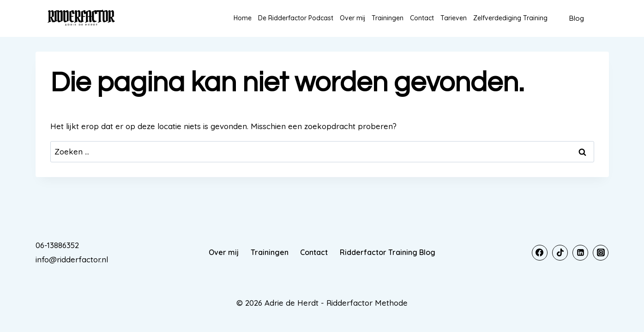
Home (243, 18)
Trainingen (388, 18)
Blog (577, 18)
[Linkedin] (580, 253)
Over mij (352, 18)
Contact (422, 18)
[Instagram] (601, 253)
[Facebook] (540, 253)
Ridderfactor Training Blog (388, 252)
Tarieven (454, 18)
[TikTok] (560, 253)
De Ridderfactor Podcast (296, 18)
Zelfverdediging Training (510, 18)
